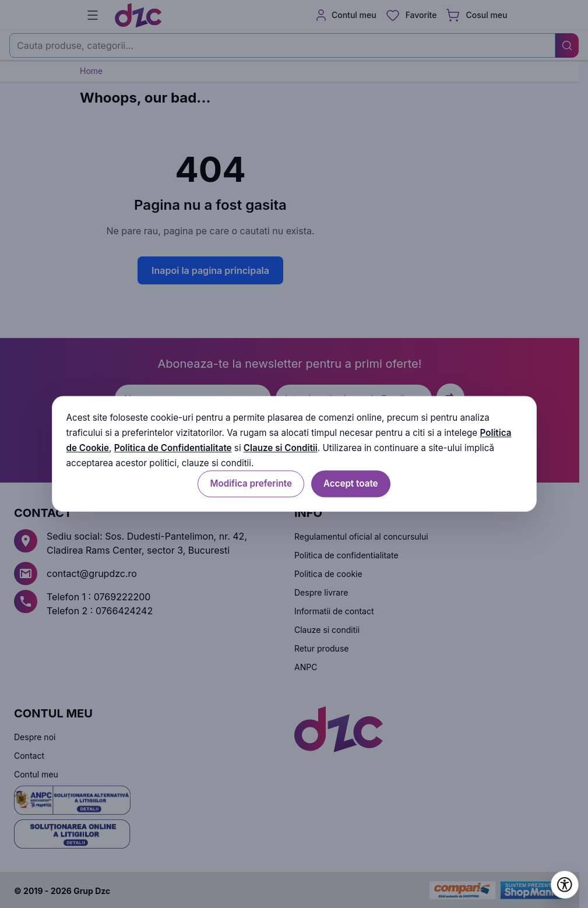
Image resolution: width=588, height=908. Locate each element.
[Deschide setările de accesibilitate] (565, 885)
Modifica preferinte (251, 484)
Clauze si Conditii (281, 448)
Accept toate (351, 484)
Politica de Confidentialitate (173, 448)
